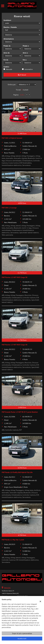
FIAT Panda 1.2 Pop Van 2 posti (13, 540)
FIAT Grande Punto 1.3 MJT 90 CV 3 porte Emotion (20, 412)
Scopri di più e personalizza (22, 633)
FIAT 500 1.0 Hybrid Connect (12, 138)
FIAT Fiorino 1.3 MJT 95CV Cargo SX (15, 277)
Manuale (9, 69)
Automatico (29, 69)
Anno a (25, 53)
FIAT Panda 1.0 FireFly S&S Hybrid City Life (17, 472)
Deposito (7, 588)
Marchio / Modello (10, 27)
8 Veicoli (22, 75)
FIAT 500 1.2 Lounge (9, 208)
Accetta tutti (22, 639)
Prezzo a (26, 46)
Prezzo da (7, 46)
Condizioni (7, 20)
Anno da (7, 53)
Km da (6, 60)
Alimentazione (9, 39)
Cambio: (6, 67)
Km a (25, 60)
